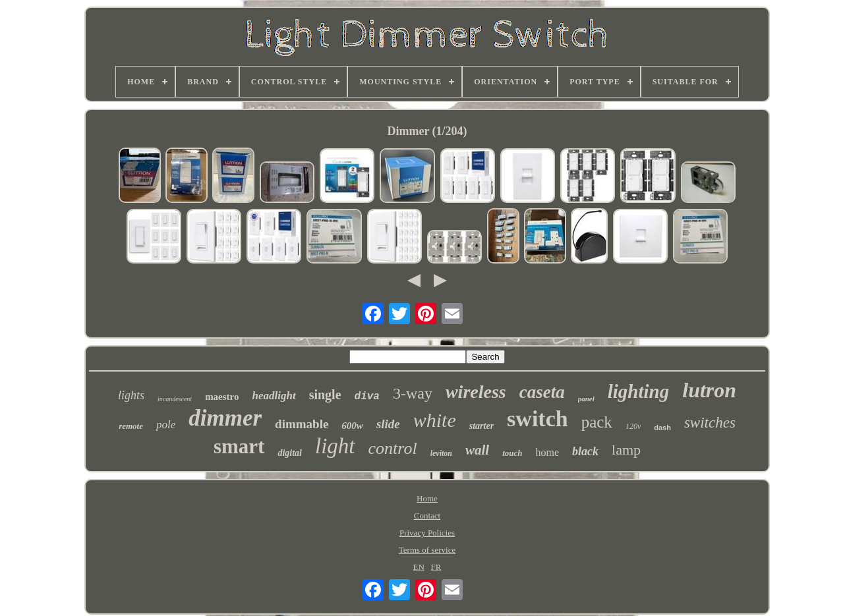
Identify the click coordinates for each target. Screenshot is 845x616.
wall (477, 450)
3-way (413, 393)
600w (352, 426)
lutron (709, 390)
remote (131, 426)
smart (239, 446)
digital (290, 453)
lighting (639, 391)
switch (538, 419)
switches (710, 423)
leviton (441, 453)
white (435, 420)
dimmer (225, 418)
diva (367, 397)
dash (662, 428)
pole (166, 425)
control (393, 448)
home (548, 452)
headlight (274, 396)
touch (512, 453)
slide (388, 424)
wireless (476, 392)
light (335, 446)
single (325, 395)
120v (633, 426)
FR (436, 567)
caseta (542, 392)
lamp (626, 450)
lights (131, 395)
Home (427, 498)
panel (586, 399)
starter (481, 426)
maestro (222, 397)
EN (419, 567)
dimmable (302, 424)
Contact (427, 516)
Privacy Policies (427, 533)
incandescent (175, 399)
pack (597, 422)
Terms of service (427, 550)
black (585, 451)
